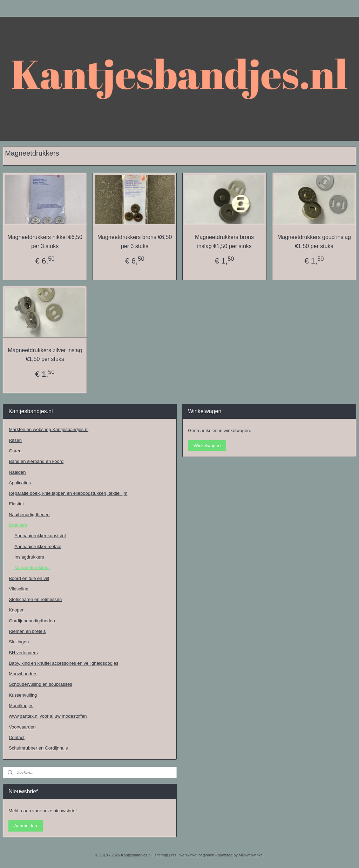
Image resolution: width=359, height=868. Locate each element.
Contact (17, 737)
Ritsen (15, 440)
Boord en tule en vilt (29, 578)
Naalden (17, 472)
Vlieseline (19, 589)
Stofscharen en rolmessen (35, 599)
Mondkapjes (21, 706)
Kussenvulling (23, 695)
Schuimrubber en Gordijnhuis (38, 748)
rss (174, 855)
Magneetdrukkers (32, 568)
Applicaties (20, 483)
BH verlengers (23, 653)
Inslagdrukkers (29, 557)
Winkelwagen (207, 446)
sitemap (161, 855)
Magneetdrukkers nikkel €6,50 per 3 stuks (45, 242)
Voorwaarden (22, 727)
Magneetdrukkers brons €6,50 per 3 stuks (135, 242)
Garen (15, 451)
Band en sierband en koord (36, 461)
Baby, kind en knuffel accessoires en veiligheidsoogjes (63, 663)
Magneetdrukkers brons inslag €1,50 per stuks (224, 242)
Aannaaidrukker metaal (38, 546)
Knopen (17, 610)
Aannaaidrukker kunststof (40, 536)
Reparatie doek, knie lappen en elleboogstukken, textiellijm (68, 493)
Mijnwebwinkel (251, 855)
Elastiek (17, 504)
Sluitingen (19, 642)
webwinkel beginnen (197, 855)
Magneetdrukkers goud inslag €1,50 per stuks (314, 242)
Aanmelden (26, 826)
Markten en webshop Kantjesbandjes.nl (49, 429)
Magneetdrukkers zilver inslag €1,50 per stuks (45, 354)
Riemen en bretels (27, 631)
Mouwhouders (23, 674)
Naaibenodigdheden (29, 515)
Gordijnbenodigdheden (32, 621)
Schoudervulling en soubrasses (40, 684)
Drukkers (18, 525)
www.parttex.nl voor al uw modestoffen (48, 716)
